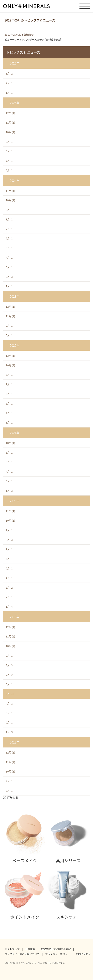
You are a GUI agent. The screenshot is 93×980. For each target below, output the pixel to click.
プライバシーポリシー (58, 954)
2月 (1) (10, 83)
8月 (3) (10, 540)
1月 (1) (10, 93)
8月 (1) (10, 151)
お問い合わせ (83, 954)
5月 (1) (10, 248)
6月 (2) (10, 170)
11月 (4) (10, 511)
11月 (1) (10, 123)
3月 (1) (10, 267)
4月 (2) (10, 703)
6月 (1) (10, 238)
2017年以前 (11, 798)
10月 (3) (10, 771)
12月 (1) (10, 113)
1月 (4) (10, 607)
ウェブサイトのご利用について (22, 954)
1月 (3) (10, 491)
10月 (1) (10, 132)
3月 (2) (10, 73)
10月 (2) (10, 365)
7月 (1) (10, 161)
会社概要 (30, 949)
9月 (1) (10, 142)
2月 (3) (10, 277)
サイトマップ (12, 949)
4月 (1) (10, 258)
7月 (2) (10, 675)
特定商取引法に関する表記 (56, 949)
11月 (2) (10, 636)
